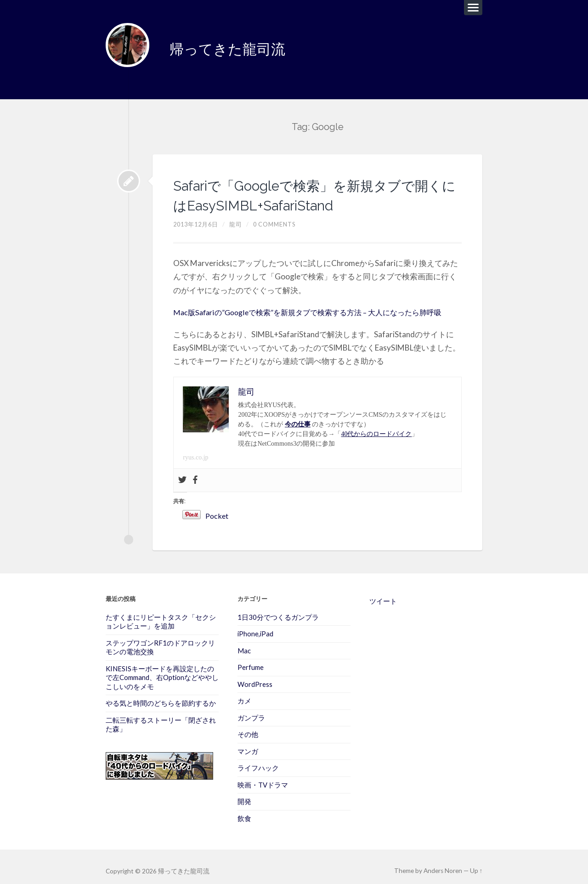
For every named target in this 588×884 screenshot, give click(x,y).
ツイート (383, 594)
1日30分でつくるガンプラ (278, 610)
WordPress (255, 676)
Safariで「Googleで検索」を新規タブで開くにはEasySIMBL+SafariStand (315, 187)
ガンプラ (251, 710)
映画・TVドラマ (263, 776)
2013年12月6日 (197, 217)
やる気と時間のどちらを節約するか (161, 695)
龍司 (239, 217)
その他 (248, 726)
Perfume (251, 660)
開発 (244, 793)
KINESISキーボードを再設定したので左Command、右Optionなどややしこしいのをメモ (162, 670)
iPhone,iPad (255, 627)
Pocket (253, 509)
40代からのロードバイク (376, 427)
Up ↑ (477, 862)
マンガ (248, 743)
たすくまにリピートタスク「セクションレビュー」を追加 (161, 614)
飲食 (244, 810)
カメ (244, 693)
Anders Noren (443, 862)
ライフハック (258, 760)
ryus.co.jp (195, 450)
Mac (244, 643)
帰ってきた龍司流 (235, 46)
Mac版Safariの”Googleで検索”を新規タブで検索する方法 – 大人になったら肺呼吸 (316, 305)
